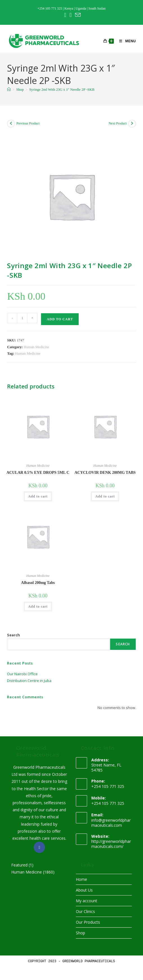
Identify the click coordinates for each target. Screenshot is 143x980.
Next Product (118, 123)
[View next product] (132, 124)
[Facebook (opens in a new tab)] (65, 15)
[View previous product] (11, 124)
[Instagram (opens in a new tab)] (71, 15)
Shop (80, 933)
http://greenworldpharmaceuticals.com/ (111, 844)
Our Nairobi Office (22, 674)
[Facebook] (39, 847)
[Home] (9, 89)
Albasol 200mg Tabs (38, 583)
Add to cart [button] (38, 496)
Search (13, 635)
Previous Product (28, 123)
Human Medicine (36, 347)
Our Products (88, 922)
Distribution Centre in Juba (29, 681)
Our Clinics (85, 911)
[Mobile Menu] (125, 41)
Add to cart (60, 319)
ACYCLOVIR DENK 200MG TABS (105, 473)
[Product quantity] (22, 318)
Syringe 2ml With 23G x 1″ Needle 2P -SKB (62, 89)
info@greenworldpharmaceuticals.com (111, 823)
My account (87, 901)
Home (81, 879)
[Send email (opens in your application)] (77, 15)
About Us (84, 890)
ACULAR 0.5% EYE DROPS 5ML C (38, 473)
